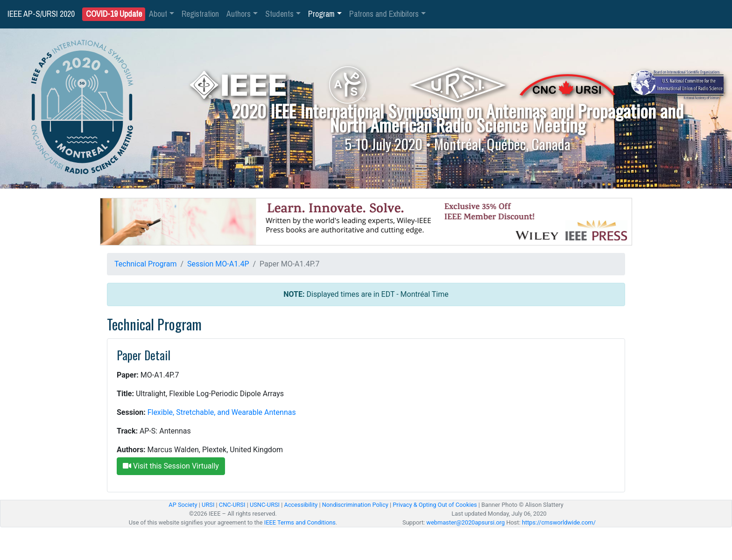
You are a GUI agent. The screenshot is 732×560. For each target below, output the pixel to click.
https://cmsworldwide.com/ (559, 522)
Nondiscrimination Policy (355, 505)
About (158, 14)
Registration (200, 14)
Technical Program (145, 264)
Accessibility (301, 505)
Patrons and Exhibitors (384, 14)
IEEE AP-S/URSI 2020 (41, 14)
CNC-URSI (232, 505)
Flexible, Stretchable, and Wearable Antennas (222, 412)
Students (279, 14)
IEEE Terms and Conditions (300, 522)
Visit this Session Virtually (171, 466)
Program (321, 14)
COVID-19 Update (114, 14)
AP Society (183, 505)
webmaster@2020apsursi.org (465, 522)
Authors (239, 14)
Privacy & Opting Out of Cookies (435, 505)
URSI (208, 505)
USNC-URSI (265, 505)
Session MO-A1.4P (218, 264)
